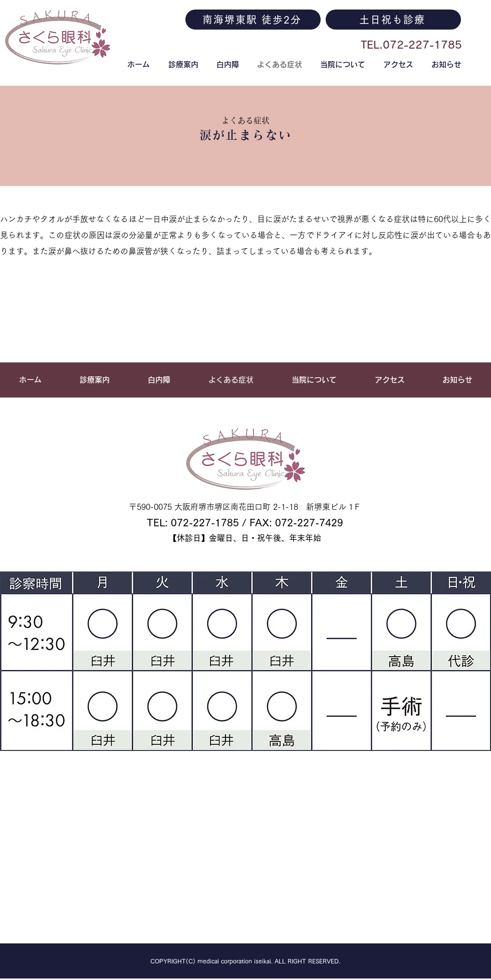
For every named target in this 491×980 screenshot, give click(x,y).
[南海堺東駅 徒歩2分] (253, 20)
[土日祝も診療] (393, 20)
